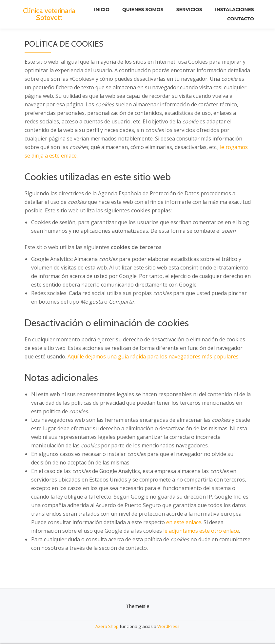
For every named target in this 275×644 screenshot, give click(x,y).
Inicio (101, 10)
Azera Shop (107, 626)
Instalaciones (235, 10)
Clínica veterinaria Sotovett (49, 14)
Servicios (189, 10)
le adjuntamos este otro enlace (201, 531)
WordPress (168, 626)
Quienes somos (142, 10)
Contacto (241, 19)
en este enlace (184, 522)
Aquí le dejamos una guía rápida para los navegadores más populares (153, 356)
